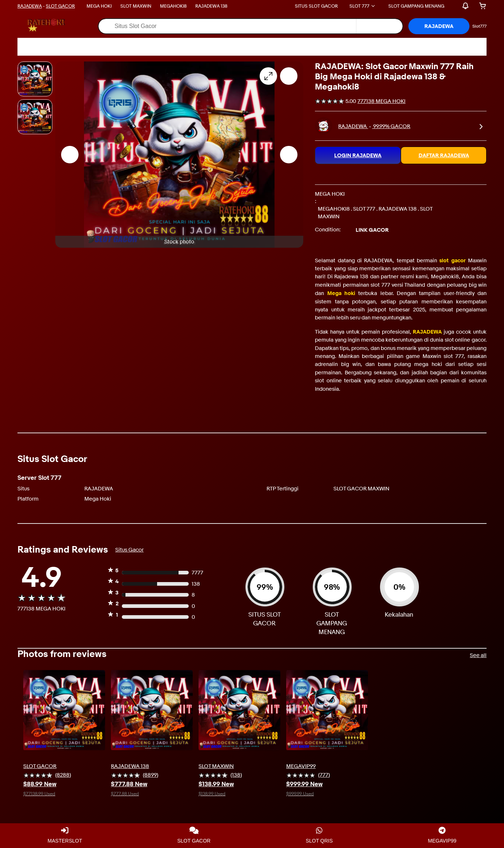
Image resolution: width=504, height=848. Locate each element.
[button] (439, 26)
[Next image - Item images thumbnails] (289, 155)
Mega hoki (341, 293)
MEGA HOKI (99, 6)
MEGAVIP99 (442, 835)
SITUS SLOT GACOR (316, 6)
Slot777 (479, 26)
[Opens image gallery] (268, 76)
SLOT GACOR (60, 6)
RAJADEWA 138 (211, 6)
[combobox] (227, 26)
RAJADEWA (30, 6)
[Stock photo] (35, 79)
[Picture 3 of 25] (35, 117)
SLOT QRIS (319, 835)
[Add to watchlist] (289, 76)
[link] (481, 126)
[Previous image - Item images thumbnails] (70, 155)
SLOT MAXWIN (136, 6)
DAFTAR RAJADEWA (444, 155)
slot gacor (452, 260)
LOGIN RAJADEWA (358, 155)
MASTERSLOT (65, 835)
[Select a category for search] (379, 26)
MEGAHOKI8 (173, 6)
